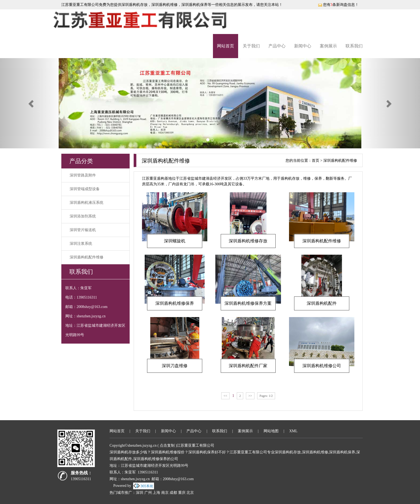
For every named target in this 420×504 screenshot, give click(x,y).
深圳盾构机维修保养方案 (248, 303)
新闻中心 (303, 46)
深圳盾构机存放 (134, 5)
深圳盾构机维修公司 (322, 366)
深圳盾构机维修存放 (248, 241)
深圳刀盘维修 (175, 366)
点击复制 (167, 445)
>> (250, 396)
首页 (316, 161)
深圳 (140, 493)
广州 (148, 493)
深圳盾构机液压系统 (87, 203)
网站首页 (226, 46)
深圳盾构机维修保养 (175, 303)
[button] (31, 103)
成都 (173, 493)
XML (293, 431)
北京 (190, 493)
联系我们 (354, 46)
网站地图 (271, 431)
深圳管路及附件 (83, 175)
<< (226, 396)
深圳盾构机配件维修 (87, 257)
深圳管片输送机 (83, 230)
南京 (165, 493)
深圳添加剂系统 (83, 216)
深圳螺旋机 (175, 241)
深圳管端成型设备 (85, 189)
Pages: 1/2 (266, 396)
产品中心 (277, 46)
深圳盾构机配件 (322, 303)
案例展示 (328, 46)
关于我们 (251, 46)
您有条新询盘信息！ (338, 5)
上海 (156, 493)
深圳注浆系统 (81, 244)
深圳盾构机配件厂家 (248, 366)
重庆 (182, 493)
